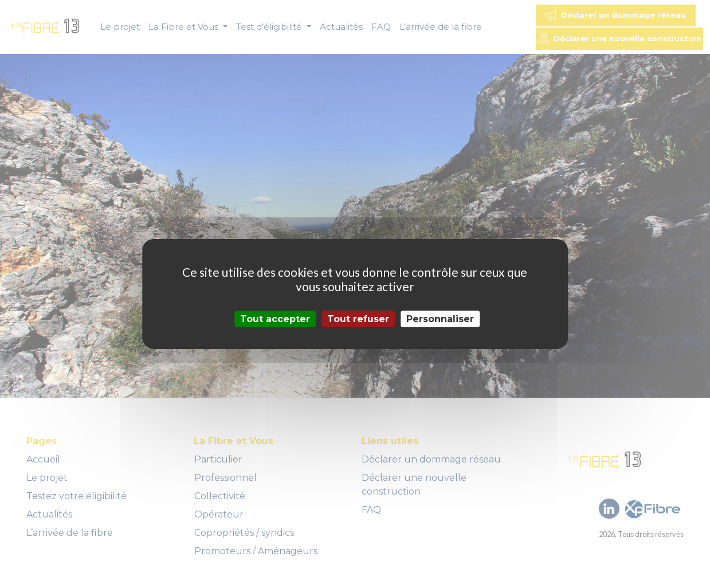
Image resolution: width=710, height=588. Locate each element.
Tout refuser (358, 319)
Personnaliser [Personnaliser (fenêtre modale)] (440, 319)
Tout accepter (275, 319)
